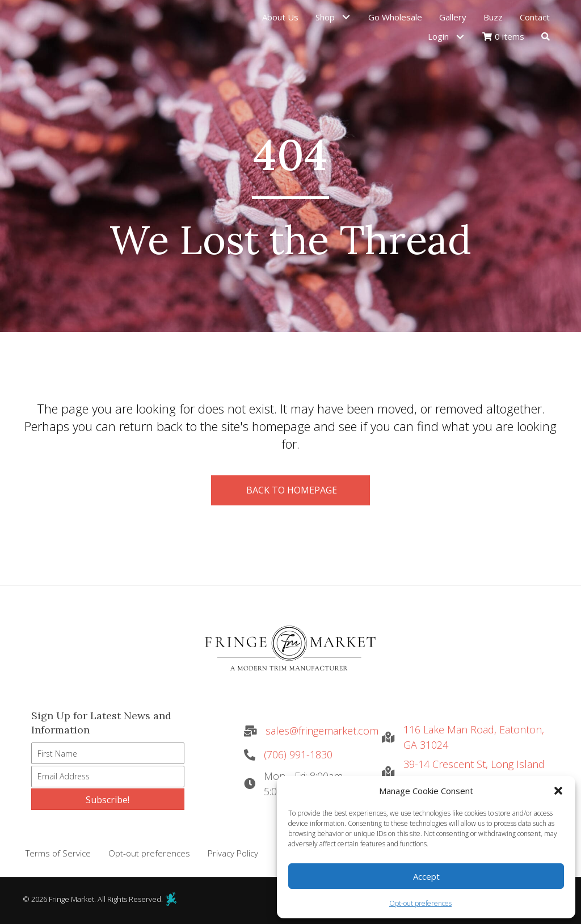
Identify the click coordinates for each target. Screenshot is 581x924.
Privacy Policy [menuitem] (233, 853)
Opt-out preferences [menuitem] (149, 853)
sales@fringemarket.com (322, 731)
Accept (426, 876)
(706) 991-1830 (298, 754)
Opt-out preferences (420, 903)
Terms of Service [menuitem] (58, 853)
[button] (558, 791)
